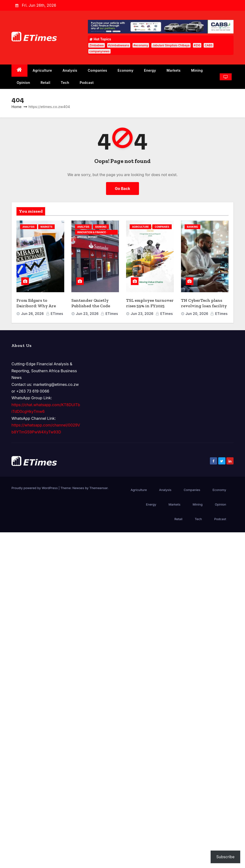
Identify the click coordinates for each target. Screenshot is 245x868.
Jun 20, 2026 (197, 314)
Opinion (23, 83)
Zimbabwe (97, 45)
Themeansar (99, 488)
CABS (209, 45)
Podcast (87, 83)
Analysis (70, 70)
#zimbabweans (119, 45)
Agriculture (42, 70)
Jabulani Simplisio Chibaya (171, 45)
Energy (150, 70)
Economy (126, 70)
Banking (101, 227)
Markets (174, 70)
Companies (98, 70)
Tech (65, 83)
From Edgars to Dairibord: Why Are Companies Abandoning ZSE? (36, 308)
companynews (99, 51)
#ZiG (197, 45)
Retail (45, 83)
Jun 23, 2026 (87, 314)
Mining (197, 70)
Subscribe (225, 857)
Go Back (122, 189)
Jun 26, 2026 (33, 314)
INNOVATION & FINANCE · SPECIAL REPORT (92, 233)
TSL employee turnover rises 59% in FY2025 (150, 303)
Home (16, 107)
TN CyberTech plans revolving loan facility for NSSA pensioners (204, 306)
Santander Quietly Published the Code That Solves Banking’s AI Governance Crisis (94, 308)
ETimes (55, 314)
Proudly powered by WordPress (35, 488)
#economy (141, 45)
